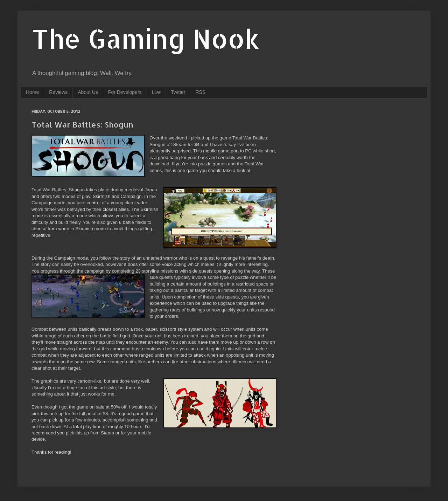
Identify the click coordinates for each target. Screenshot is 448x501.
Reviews (58, 92)
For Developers (125, 92)
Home (32, 92)
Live (156, 92)
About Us (88, 92)
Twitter (178, 92)
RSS (200, 92)
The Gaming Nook (146, 38)
